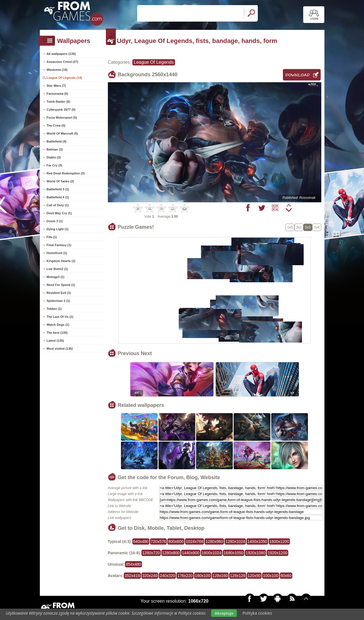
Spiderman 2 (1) (58, 301)
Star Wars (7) (56, 86)
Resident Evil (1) (59, 293)
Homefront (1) (57, 253)
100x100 (271, 576)
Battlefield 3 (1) (58, 189)
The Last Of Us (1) (60, 317)
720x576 (159, 541)
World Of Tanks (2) (60, 181)
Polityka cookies (257, 613)
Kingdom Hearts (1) (61, 261)
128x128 (238, 576)
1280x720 (151, 553)
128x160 (220, 576)
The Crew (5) (56, 125)
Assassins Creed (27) (62, 62)
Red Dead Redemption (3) (66, 173)
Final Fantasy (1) (59, 245)
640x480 (141, 541)
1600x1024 (212, 553)
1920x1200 (277, 553)
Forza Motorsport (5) (62, 118)
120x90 (254, 576)
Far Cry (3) (55, 165)
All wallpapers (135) (61, 54)
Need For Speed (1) (61, 285)
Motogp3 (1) (55, 277)
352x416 (132, 576)
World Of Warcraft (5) (62, 133)
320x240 (150, 576)
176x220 (185, 576)
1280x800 (171, 553)
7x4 (317, 227)
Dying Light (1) (58, 229)
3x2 (299, 227)
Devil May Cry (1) (59, 213)
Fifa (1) (52, 237)
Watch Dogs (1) (58, 325)
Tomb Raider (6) (58, 102)
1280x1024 (235, 541)
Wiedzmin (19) (57, 70)
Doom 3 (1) (55, 221)
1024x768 (195, 541)
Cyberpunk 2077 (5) (61, 110)
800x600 (176, 541)
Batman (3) (55, 149)
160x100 (203, 576)
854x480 (133, 564)
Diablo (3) (54, 157)
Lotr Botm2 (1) (57, 269)
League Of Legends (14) (64, 78)
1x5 (290, 227)
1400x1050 (257, 541)
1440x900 (191, 553)
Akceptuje (224, 613)
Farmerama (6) (57, 94)
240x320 (167, 576)
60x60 (286, 576)
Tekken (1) (54, 309)
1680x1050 (234, 553)
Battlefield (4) (57, 141)
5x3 (308, 227)
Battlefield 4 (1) (58, 197)
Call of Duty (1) (58, 205)
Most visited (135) (60, 349)
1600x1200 (279, 541)
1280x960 (214, 541)
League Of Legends (154, 62)
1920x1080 (255, 553)
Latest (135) (55, 341)
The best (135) (57, 333)
